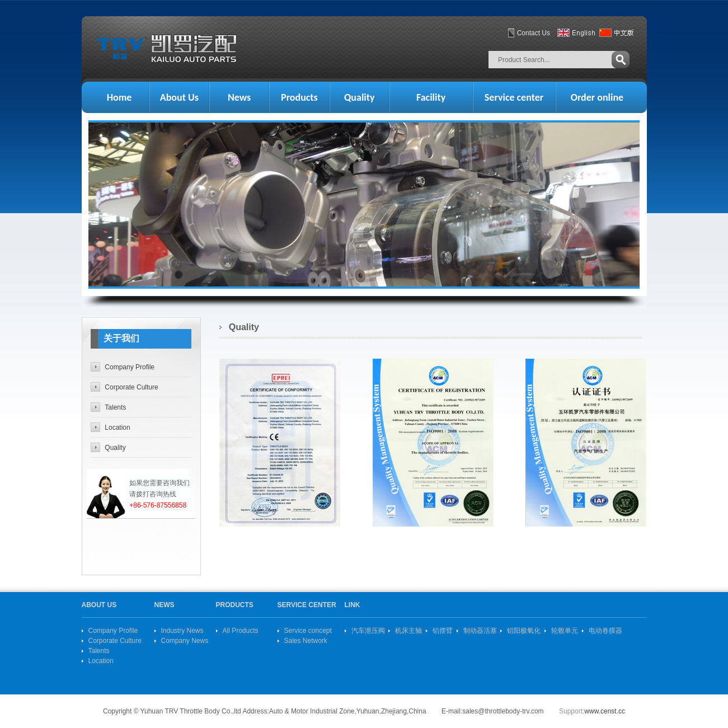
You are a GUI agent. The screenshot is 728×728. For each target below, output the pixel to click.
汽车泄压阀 (368, 631)
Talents (115, 407)
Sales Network (306, 641)
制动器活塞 (480, 631)
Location (117, 428)
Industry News (182, 631)
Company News (185, 641)
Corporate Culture (131, 387)
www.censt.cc (605, 711)
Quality (115, 448)
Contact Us (534, 33)
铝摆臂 (443, 631)
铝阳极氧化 (524, 631)
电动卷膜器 (605, 631)
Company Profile (130, 367)
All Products (241, 631)
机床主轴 (408, 631)
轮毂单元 (565, 631)
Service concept (308, 631)
